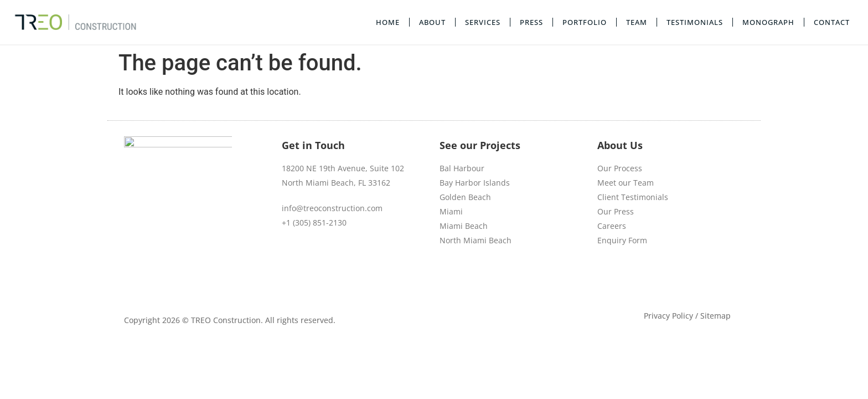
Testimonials (695, 22)
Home (388, 22)
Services (483, 22)
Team (637, 22)
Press (531, 22)
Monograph (768, 22)
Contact (832, 22)
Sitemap (715, 297)
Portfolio (585, 22)
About (432, 22)
